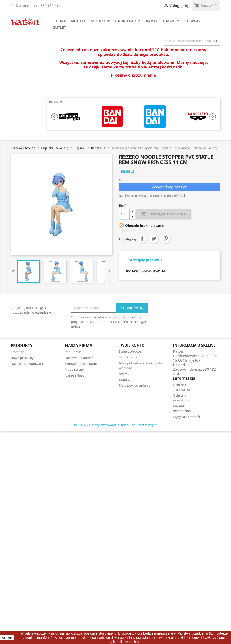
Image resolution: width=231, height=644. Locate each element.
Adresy (124, 374)
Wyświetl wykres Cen (170, 187)
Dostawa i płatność (79, 358)
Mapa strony (74, 369)
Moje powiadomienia (135, 385)
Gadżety (171, 21)
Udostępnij (142, 239)
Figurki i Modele (69, 21)
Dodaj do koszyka (163, 214)
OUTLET (59, 28)
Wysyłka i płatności (187, 417)
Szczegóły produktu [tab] (145, 260)
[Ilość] (124, 214)
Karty (152, 21)
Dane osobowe (130, 351)
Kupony (125, 380)
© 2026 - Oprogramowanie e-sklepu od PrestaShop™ (115, 425)
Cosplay (193, 21)
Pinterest (166, 239)
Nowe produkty (22, 358)
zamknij (7, 638)
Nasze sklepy (75, 375)
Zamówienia (128, 357)
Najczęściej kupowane (27, 364)
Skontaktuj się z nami (81, 364)
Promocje (18, 352)
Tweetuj (154, 239)
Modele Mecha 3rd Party (116, 21)
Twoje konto (132, 345)
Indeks (132, 271)
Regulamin (73, 352)
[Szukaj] (192, 41)
